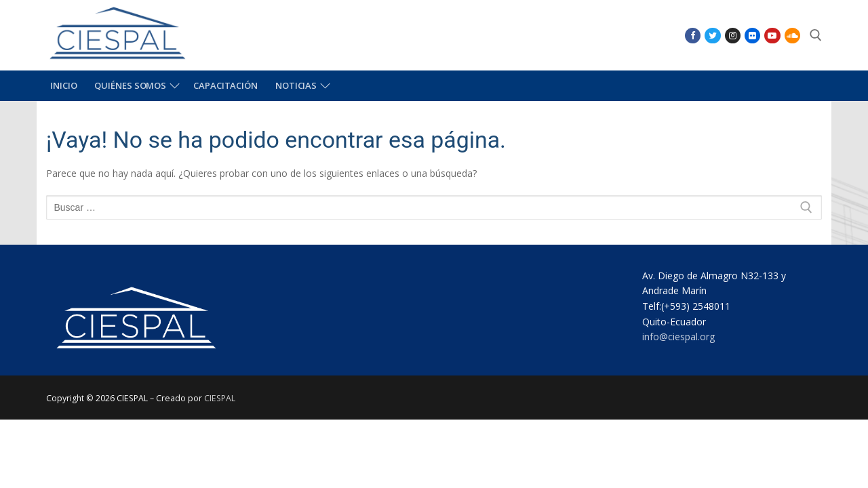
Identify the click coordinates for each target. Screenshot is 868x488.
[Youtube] (772, 36)
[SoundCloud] (792, 36)
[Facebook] (693, 36)
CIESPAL (220, 398)
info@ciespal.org (678, 337)
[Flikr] (752, 36)
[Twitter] (712, 36)
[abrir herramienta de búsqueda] (816, 35)
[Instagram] (733, 36)
